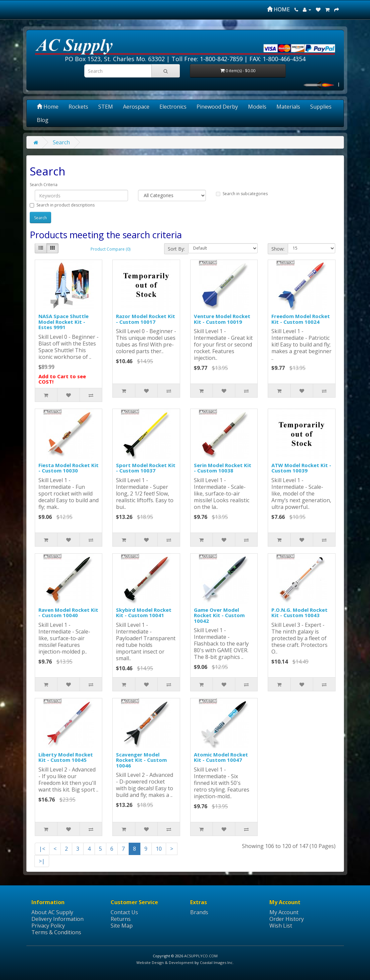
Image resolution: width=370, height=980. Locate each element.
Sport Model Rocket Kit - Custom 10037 (146, 468)
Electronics (173, 107)
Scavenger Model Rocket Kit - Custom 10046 (141, 760)
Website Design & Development (165, 962)
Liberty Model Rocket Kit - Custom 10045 (66, 757)
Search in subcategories (242, 194)
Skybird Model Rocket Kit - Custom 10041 (144, 613)
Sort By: (176, 249)
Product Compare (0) (110, 249)
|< (42, 849)
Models (257, 107)
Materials (288, 107)
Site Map (122, 926)
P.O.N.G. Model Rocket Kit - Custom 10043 (299, 613)
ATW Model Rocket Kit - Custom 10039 (301, 468)
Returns (121, 919)
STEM (106, 107)
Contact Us (124, 912)
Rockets (78, 107)
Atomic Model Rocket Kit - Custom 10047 (221, 757)
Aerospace (136, 107)
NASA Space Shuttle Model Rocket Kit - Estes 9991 (64, 322)
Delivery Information (57, 919)
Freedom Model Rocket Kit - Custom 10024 (301, 319)
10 (159, 849)
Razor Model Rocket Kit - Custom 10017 (146, 319)
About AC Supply (52, 912)
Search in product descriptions (62, 205)
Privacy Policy (48, 926)
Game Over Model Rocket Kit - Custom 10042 (219, 615)
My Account (284, 912)
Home (48, 107)
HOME (278, 9)
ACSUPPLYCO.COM (201, 956)
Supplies (321, 107)
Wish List (281, 926)
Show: (278, 249)
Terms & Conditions (56, 932)
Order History (287, 919)
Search (61, 142)
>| (42, 861)
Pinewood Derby (217, 107)
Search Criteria (44, 185)
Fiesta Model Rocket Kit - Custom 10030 (69, 468)
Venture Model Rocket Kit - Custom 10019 (222, 319)
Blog (43, 120)
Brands (199, 912)
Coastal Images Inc (216, 962)
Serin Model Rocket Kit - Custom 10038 (223, 468)
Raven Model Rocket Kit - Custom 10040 (68, 613)
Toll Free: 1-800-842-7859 (207, 59)
